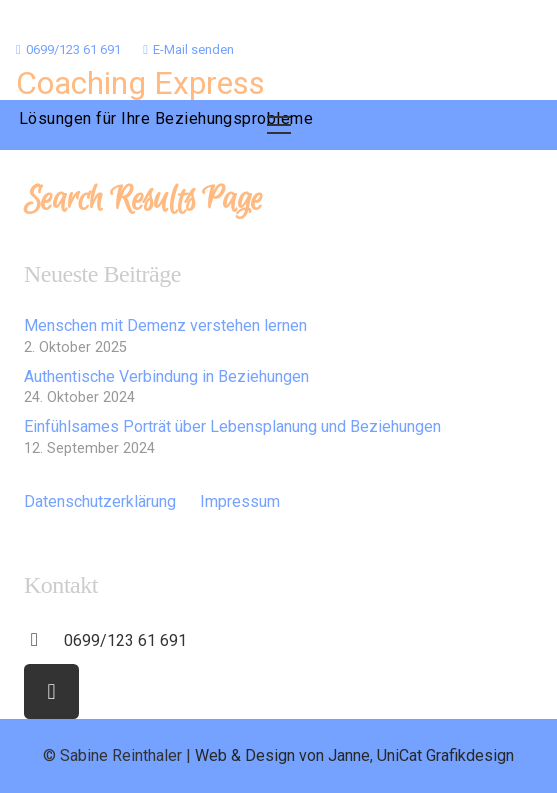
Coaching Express (140, 83)
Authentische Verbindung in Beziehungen (166, 376)
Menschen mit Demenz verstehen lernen (165, 325)
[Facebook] (51, 691)
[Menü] (279, 125)
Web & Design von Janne (282, 755)
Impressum (240, 501)
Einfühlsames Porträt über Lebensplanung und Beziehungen (232, 426)
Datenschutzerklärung (100, 501)
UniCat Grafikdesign (445, 755)
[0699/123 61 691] (44, 641)
